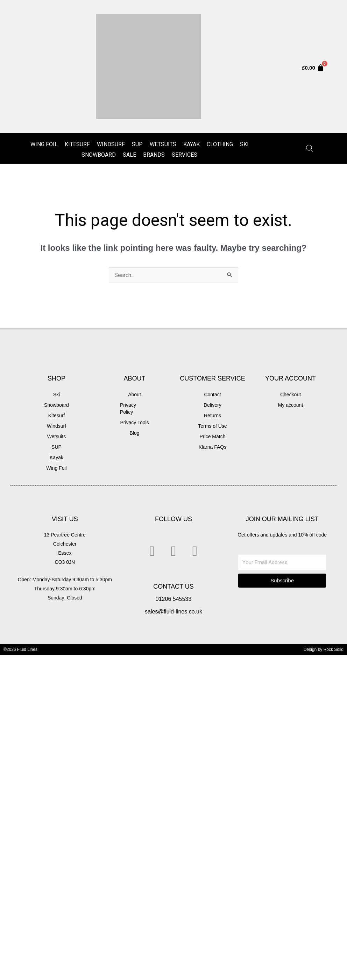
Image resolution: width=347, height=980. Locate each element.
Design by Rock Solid (324, 649)
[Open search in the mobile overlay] (310, 148)
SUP (137, 144)
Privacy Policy (128, 409)
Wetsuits (163, 144)
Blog (134, 433)
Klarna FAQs (213, 447)
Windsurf (111, 144)
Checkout (291, 395)
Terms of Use (212, 426)
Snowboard (99, 155)
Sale (129, 155)
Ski (244, 144)
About (134, 395)
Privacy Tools (134, 422)
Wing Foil (44, 144)
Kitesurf (77, 144)
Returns (213, 416)
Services (185, 155)
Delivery (213, 405)
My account (291, 405)
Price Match (213, 436)
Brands (154, 155)
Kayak (192, 144)
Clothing (220, 144)
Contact (212, 395)
